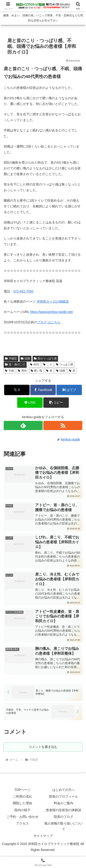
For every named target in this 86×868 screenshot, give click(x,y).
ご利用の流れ (22, 796)
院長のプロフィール (64, 796)
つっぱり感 (65, 365)
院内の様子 (22, 810)
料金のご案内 (64, 803)
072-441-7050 (23, 291)
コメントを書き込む (43, 747)
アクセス (22, 823)
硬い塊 (37, 371)
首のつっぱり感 (45, 359)
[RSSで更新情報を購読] (63, 425)
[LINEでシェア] (30, 403)
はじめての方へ (64, 790)
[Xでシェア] (17, 390)
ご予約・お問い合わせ (22, 817)
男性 (22, 371)
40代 (35, 365)
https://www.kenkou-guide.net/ (51, 312)
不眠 (10, 371)
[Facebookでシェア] (43, 390)
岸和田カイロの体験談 (53, 301)
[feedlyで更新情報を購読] (23, 425)
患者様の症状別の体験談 (64, 810)
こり (48, 365)
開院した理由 (22, 803)
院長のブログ (64, 817)
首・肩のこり (15, 365)
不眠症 (11, 359)
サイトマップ (43, 836)
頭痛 (25, 359)
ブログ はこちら (49, 322)
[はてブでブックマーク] (69, 390)
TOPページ (22, 790)
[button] (56, 403)
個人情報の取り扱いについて (64, 826)
